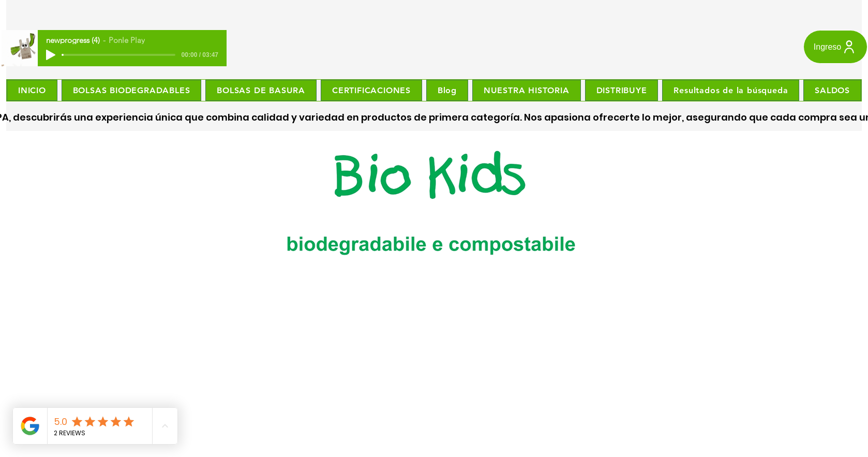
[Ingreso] (835, 47)
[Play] (51, 55)
